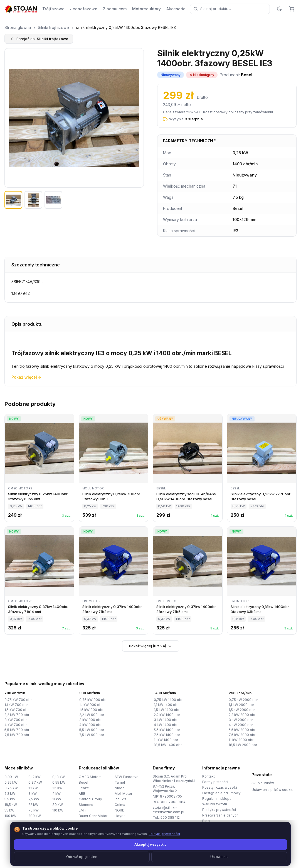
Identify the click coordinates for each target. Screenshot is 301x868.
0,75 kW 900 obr (93, 700)
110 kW (58, 810)
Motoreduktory (146, 9)
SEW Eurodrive (127, 777)
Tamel (120, 782)
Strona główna (18, 27)
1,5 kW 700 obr (17, 710)
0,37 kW (35, 782)
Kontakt (209, 776)
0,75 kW (11, 788)
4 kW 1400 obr (166, 725)
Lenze (84, 788)
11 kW (57, 799)
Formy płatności (215, 782)
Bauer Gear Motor (93, 816)
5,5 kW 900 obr (92, 730)
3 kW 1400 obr (166, 720)
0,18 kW (59, 777)
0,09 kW (11, 777)
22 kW (33, 805)
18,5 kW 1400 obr (168, 745)
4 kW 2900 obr (241, 725)
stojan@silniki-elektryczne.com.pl (168, 810)
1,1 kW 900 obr (91, 705)
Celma (120, 805)
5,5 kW (10, 799)
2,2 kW (10, 794)
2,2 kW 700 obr (17, 715)
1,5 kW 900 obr (91, 710)
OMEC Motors (90, 777)
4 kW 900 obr (90, 725)
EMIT (83, 810)
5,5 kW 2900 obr (242, 730)
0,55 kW (59, 782)
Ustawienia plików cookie (272, 790)
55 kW (9, 810)
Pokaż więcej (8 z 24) (151, 646)
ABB (82, 794)
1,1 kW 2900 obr (241, 705)
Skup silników (263, 783)
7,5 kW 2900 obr (242, 735)
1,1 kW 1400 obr (166, 705)
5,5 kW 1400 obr (167, 730)
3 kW (33, 794)
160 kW (10, 816)
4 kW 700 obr (16, 725)
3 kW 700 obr (16, 720)
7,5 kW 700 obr (17, 735)
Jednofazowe (84, 9)
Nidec (119, 788)
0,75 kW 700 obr (18, 700)
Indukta (121, 799)
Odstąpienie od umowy (221, 793)
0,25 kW (11, 782)
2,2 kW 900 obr (92, 715)
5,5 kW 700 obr (17, 730)
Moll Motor (123, 794)
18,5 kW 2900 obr (243, 745)
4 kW (56, 794)
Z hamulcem (115, 9)
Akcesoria (176, 9)
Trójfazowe (53, 9)
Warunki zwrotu (215, 804)
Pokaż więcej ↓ (26, 377)
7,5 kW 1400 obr (167, 735)
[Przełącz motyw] (279, 9)
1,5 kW (57, 788)
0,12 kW (34, 777)
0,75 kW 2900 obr (243, 700)
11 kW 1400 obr (166, 740)
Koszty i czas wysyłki (220, 787)
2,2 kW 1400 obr (167, 715)
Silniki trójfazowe (53, 27)
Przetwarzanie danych (220, 815)
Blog (206, 821)
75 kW (34, 810)
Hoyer (120, 816)
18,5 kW (11, 805)
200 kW (35, 816)
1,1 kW (33, 788)
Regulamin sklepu (217, 799)
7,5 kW (34, 799)
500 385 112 (170, 817)
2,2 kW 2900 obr (242, 715)
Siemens (86, 805)
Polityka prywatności (219, 810)
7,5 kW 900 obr (92, 735)
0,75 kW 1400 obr (168, 700)
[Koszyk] (292, 9)
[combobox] (230, 9)
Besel (83, 782)
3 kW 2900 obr (241, 720)
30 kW (58, 805)
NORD (120, 810)
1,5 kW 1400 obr (167, 710)
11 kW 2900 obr (241, 740)
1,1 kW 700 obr (16, 705)
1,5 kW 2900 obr (242, 710)
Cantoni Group (90, 799)
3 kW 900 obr (90, 720)
